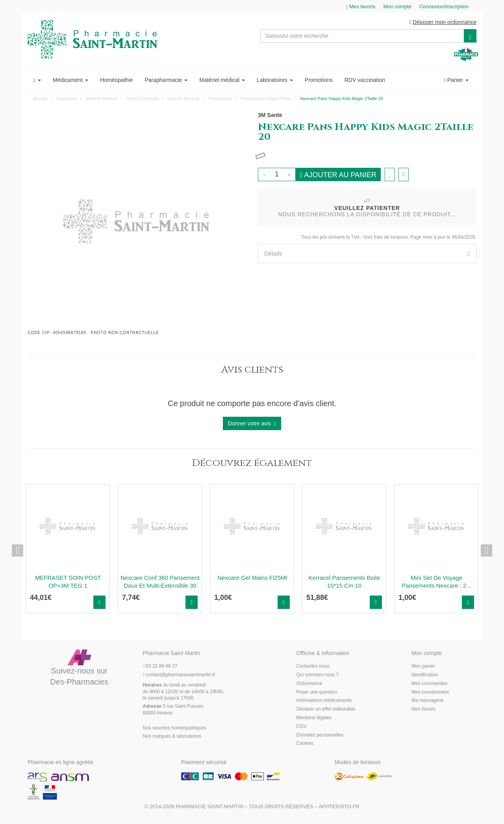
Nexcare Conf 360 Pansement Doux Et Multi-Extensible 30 (160, 582)
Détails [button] (367, 254)
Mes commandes (429, 684)
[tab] (367, 254)
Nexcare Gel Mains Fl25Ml (252, 578)
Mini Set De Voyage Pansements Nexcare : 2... (436, 582)
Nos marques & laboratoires (172, 737)
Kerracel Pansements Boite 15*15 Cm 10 (345, 582)
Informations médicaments (324, 701)
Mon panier (423, 667)
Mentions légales (314, 718)
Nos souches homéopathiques (175, 728)
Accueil (40, 99)
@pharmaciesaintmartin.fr (179, 675)
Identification (425, 675)
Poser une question (317, 692)
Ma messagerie (428, 701)
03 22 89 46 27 (160, 667)
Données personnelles (320, 735)
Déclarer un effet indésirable (326, 710)
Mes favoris (423, 710)
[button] (37, 80)
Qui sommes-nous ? (318, 675)
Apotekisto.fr (339, 807)
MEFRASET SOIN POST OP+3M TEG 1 (68, 582)
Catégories (67, 99)
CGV (302, 727)
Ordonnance (309, 684)
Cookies (305, 744)
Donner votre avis (252, 424)
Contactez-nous (313, 667)
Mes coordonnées (430, 692)
